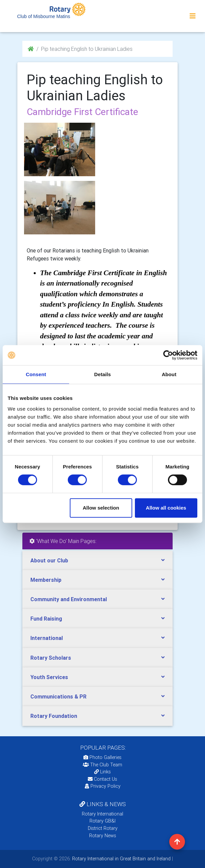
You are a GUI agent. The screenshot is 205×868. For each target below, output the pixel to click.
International (47, 638)
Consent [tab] (36, 374)
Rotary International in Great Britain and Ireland (121, 859)
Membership (46, 580)
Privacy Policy (103, 786)
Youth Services (49, 677)
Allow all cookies (166, 508)
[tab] (97, 561)
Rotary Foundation (54, 716)
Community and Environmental (69, 599)
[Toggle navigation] (193, 16)
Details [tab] (102, 374)
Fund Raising (46, 619)
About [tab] (169, 374)
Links (102, 772)
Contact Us (102, 779)
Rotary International (102, 814)
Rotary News (103, 836)
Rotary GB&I (102, 821)
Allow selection (101, 508)
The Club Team (102, 765)
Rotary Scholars (51, 658)
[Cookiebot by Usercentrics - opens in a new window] (168, 355)
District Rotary (103, 828)
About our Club (49, 560)
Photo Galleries (102, 757)
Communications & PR (58, 696)
